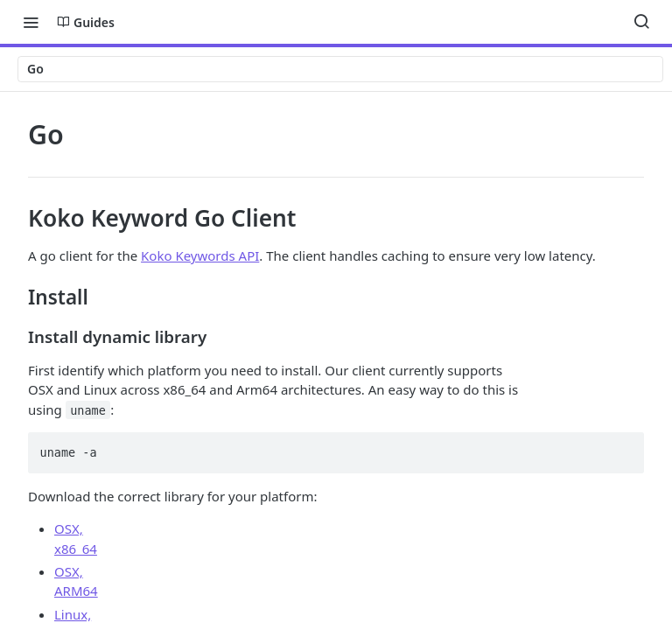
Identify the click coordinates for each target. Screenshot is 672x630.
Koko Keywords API (200, 255)
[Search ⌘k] (641, 22)
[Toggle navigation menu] (31, 22)
